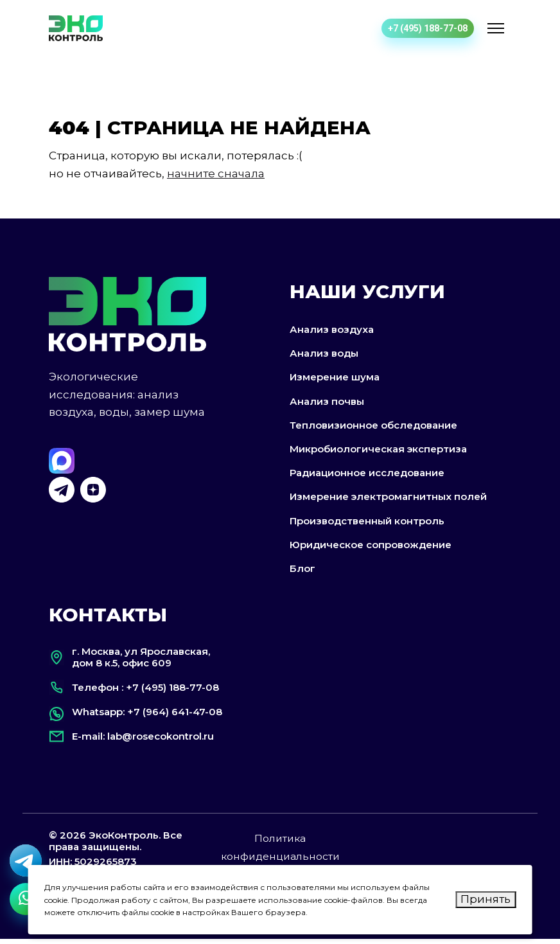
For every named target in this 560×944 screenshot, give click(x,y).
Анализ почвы (327, 405)
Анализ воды (324, 357)
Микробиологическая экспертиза (378, 452)
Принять (486, 899)
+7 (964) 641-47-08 (175, 717)
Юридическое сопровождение (371, 548)
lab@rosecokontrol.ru (161, 741)
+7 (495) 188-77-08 (428, 28)
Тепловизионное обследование (373, 428)
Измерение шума (335, 381)
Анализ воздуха (332, 333)
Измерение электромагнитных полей (388, 500)
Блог (302, 572)
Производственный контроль (367, 524)
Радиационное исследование (367, 476)
